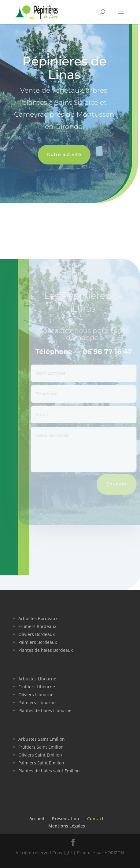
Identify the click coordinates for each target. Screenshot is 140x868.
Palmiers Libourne (37, 702)
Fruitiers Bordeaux (37, 626)
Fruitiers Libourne (37, 687)
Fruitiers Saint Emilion (41, 747)
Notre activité (62, 154)
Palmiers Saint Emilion (41, 763)
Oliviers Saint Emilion (40, 755)
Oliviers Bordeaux (37, 634)
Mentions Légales (67, 826)
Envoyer (119, 484)
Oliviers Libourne (36, 695)
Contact (95, 819)
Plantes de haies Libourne (45, 710)
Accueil (37, 819)
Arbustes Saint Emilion (42, 739)
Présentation (66, 819)
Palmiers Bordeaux (38, 642)
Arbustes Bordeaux (38, 618)
